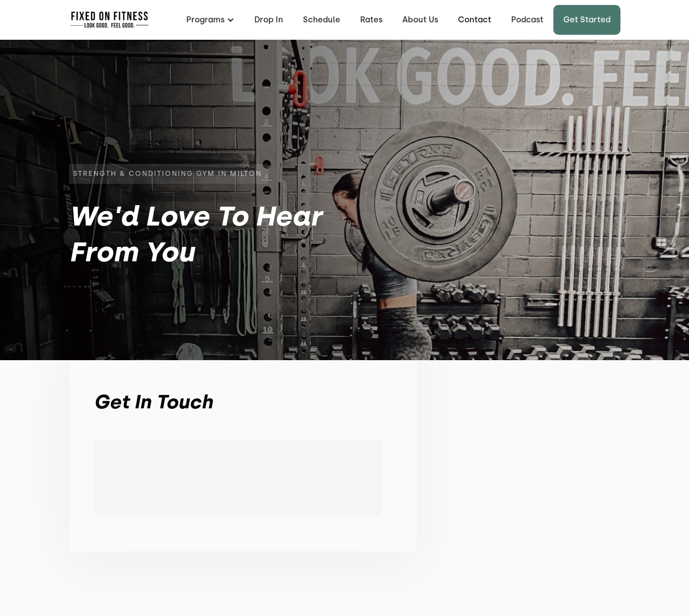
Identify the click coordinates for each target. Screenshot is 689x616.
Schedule (322, 20)
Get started (587, 20)
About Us (420, 20)
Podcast (527, 20)
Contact (475, 20)
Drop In (269, 20)
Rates (371, 20)
